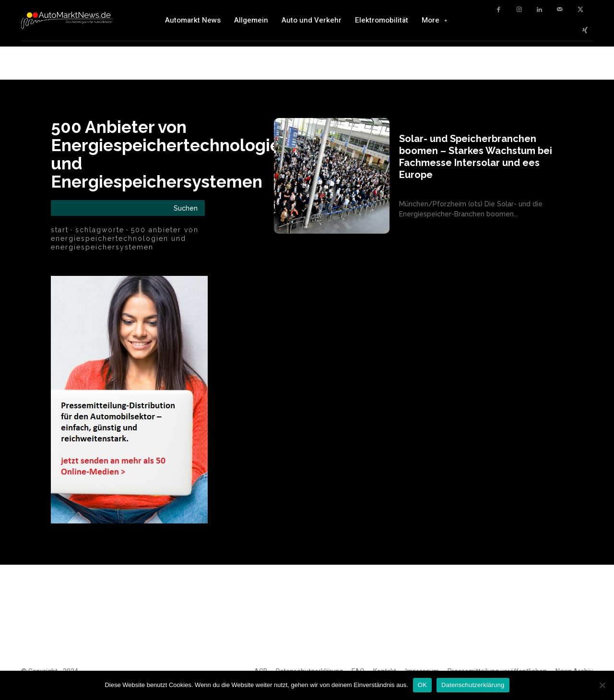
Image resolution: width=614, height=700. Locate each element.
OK (422, 685)
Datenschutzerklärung (473, 685)
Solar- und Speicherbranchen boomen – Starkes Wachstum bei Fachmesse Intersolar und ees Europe (476, 157)
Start (60, 230)
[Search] (186, 208)
